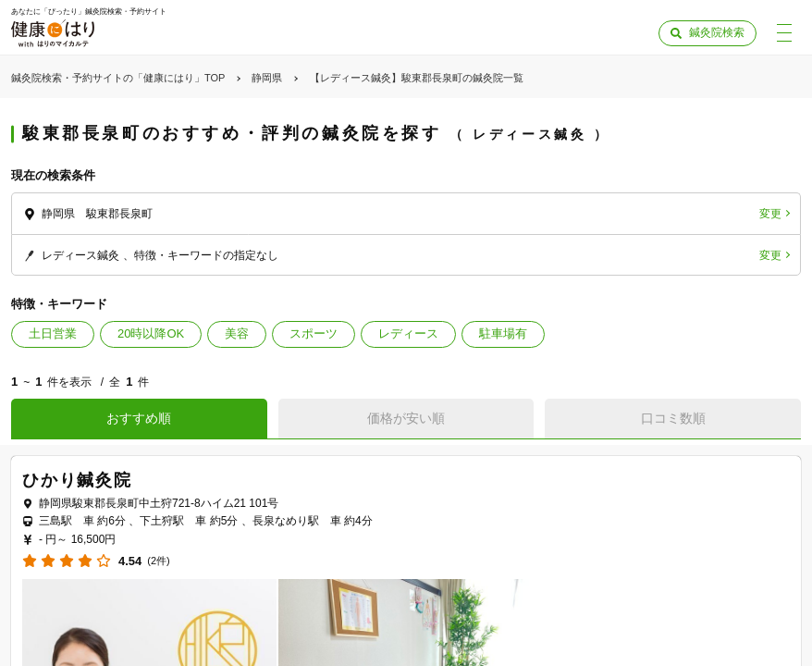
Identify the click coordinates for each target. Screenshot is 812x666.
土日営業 (53, 333)
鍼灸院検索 (717, 32)
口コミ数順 (673, 418)
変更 (770, 214)
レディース (408, 333)
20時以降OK (151, 333)
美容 (237, 333)
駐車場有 (503, 333)
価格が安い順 (406, 418)
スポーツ (314, 333)
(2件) (158, 561)
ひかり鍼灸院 (77, 480)
